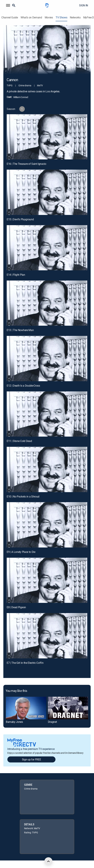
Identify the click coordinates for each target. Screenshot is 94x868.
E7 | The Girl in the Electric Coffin (25, 663)
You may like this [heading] (16, 691)
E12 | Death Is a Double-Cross (23, 386)
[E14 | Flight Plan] (47, 248)
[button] (8, 5)
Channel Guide (10, 17)
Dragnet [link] (52, 722)
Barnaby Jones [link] (14, 722)
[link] (26, 708)
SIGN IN (84, 5)
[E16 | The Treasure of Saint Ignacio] (47, 137)
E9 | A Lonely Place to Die (21, 552)
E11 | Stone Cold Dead (19, 441)
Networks (75, 17)
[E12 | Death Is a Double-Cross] (47, 359)
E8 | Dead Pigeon (16, 607)
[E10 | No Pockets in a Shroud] (47, 469)
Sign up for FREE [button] (32, 759)
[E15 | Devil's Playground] (47, 192)
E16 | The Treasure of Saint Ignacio (26, 164)
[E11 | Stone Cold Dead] (47, 414)
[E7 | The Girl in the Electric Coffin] (47, 636)
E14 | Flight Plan (16, 275)
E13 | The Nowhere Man (20, 330)
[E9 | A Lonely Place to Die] (47, 525)
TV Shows (61, 17)
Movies (49, 17)
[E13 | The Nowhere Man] (47, 303)
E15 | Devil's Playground (20, 219)
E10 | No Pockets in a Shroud (23, 496)
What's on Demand (31, 17)
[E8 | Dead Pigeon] (47, 580)
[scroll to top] (48, 861)
